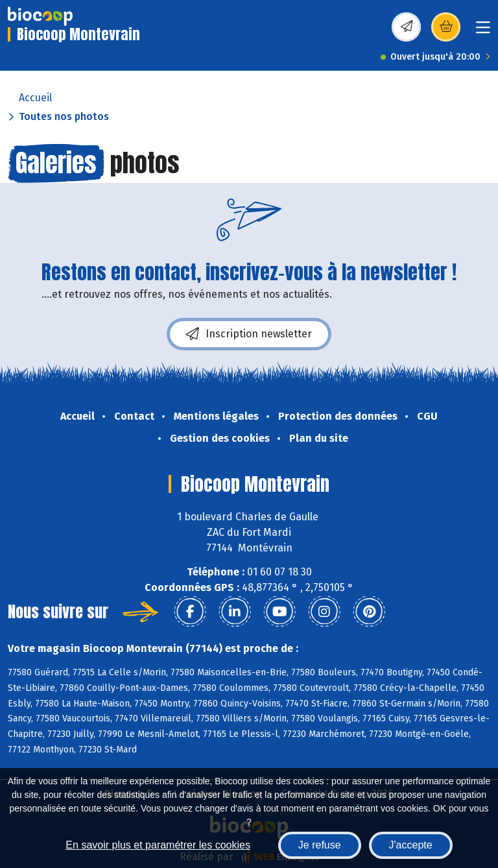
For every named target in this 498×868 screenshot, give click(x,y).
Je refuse (320, 845)
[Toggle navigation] (483, 31)
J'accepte (411, 845)
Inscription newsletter (249, 334)
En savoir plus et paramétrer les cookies (158, 845)
